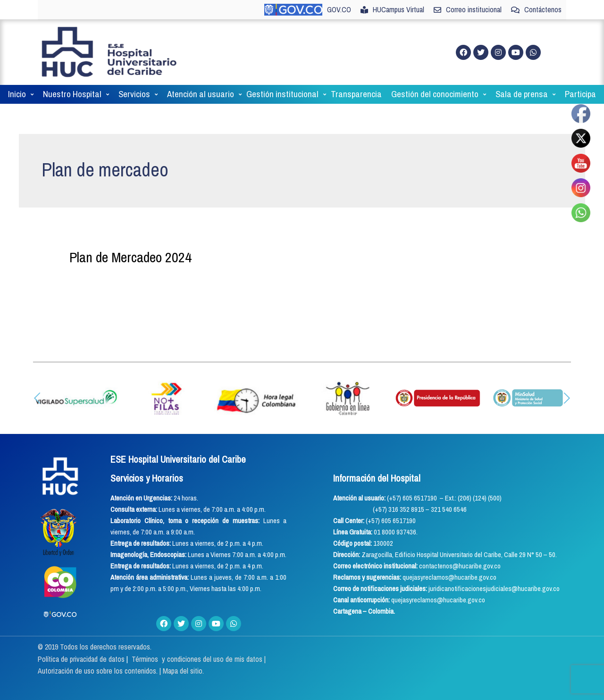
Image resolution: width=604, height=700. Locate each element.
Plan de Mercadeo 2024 (130, 257)
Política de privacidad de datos (82, 659)
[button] (37, 398)
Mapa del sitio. (183, 671)
